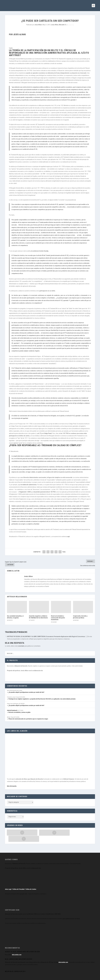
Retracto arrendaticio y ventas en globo (19, 712)
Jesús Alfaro (38, 25)
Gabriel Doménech (12, 710)
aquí (69, 537)
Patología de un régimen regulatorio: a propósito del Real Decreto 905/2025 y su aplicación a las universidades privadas (42, 699)
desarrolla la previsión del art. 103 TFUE (45, 492)
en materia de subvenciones (29, 485)
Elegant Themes (17, 978)
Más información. (12, 786)
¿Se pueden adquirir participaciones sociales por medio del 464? (26, 692)
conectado (21, 646)
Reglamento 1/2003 (25, 492)
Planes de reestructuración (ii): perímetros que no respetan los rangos (28, 719)
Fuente (11, 48)
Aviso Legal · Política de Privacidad (15, 883)
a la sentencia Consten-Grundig (39, 251)
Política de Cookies (31, 883)
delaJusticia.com (17, 949)
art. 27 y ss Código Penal (44, 433)
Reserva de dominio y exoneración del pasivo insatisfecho (58, 618)
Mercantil (62, 25)
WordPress (36, 978)
